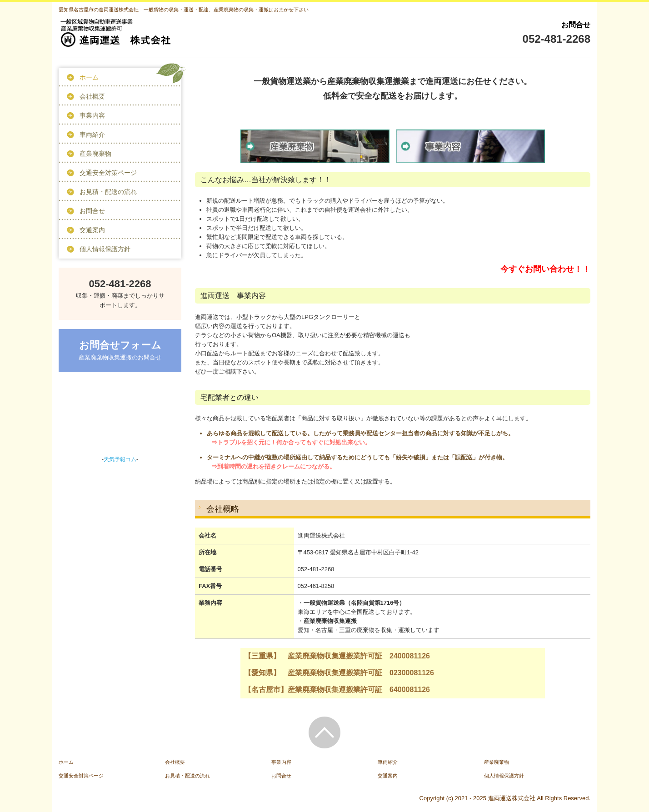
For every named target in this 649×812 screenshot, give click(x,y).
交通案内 (92, 230)
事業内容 (92, 115)
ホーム (89, 77)
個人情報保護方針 (105, 249)
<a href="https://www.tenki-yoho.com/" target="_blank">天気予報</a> (120, 417)
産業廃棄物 (95, 154)
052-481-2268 (557, 39)
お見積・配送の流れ (108, 192)
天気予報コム (120, 459)
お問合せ (92, 211)
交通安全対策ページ (108, 173)
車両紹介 (92, 135)
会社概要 (92, 96)
